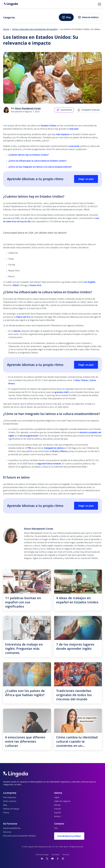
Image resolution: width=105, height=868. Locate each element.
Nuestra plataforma (12, 828)
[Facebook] (58, 859)
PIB (29, 448)
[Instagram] (63, 859)
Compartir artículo (88, 110)
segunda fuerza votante (49, 464)
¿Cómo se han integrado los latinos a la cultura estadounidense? (40, 167)
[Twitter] (47, 859)
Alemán (57, 805)
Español (58, 813)
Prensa (6, 813)
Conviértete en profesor (69, 836)
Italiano (57, 817)
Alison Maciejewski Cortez (28, 108)
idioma (17, 331)
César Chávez (81, 380)
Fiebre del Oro (23, 317)
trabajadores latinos (54, 448)
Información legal (42, 855)
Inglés (57, 798)
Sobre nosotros (10, 801)
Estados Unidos (49, 126)
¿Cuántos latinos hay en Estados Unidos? (28, 155)
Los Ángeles (89, 282)
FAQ (56, 828)
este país (74, 129)
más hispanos (63, 134)
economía (74, 146)
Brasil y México (60, 451)
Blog (66, 17)
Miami (16, 285)
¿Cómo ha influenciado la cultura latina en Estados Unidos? (37, 161)
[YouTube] (52, 859)
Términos (66, 855)
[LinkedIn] (42, 859)
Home (6, 29)
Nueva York (36, 285)
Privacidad (55, 855)
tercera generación (29, 436)
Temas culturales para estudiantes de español (35, 29)
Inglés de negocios (62, 801)
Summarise (64, 110)
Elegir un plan (86, 179)
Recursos (7, 832)
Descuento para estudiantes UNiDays (19, 836)
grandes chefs (62, 392)
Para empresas (10, 798)
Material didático (88, 17)
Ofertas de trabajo (11, 809)
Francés (58, 809)
